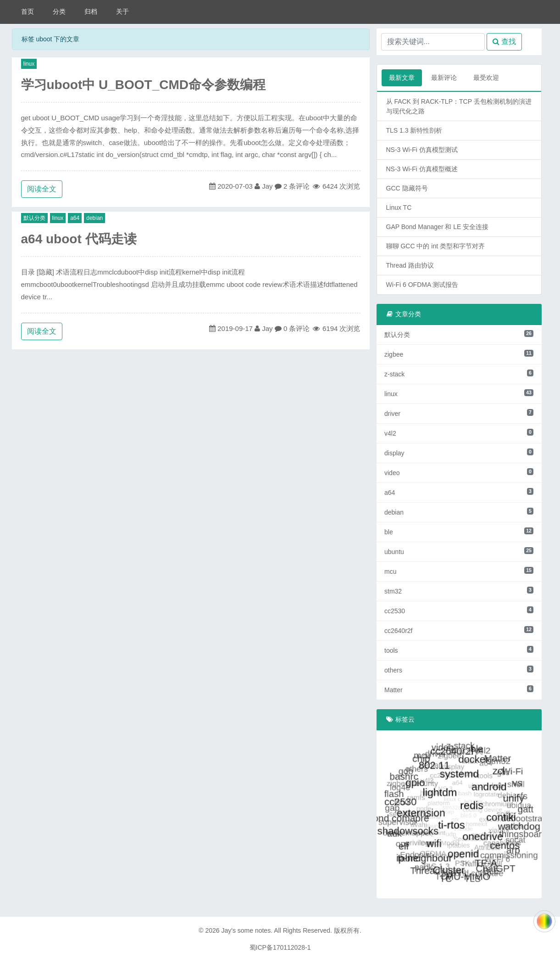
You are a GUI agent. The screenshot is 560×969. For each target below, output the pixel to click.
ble (459, 532)
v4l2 (459, 433)
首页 (28, 11)
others (459, 670)
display (459, 453)
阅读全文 (42, 189)
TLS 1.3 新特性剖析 (414, 130)
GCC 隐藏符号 (407, 188)
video (459, 472)
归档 (91, 11)
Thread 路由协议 (410, 265)
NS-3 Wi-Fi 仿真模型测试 (422, 150)
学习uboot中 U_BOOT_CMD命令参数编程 (144, 85)
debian (94, 218)
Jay (267, 186)
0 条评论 (297, 328)
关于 (122, 11)
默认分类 (34, 218)
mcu (459, 571)
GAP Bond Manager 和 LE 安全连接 (438, 227)
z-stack (459, 374)
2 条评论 (297, 186)
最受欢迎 (486, 78)
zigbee (459, 354)
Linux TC (399, 207)
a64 (75, 218)
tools (459, 650)
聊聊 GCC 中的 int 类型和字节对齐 (435, 246)
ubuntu (459, 551)
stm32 (459, 591)
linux (29, 64)
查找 (504, 42)
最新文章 (402, 78)
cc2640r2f (459, 630)
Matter (459, 689)
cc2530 (459, 611)
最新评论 (444, 78)
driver (459, 413)
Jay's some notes (246, 930)
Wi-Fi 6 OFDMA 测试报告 (422, 285)
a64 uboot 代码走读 (79, 239)
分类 (59, 11)
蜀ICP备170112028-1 (280, 947)
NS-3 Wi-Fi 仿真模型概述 (422, 169)
